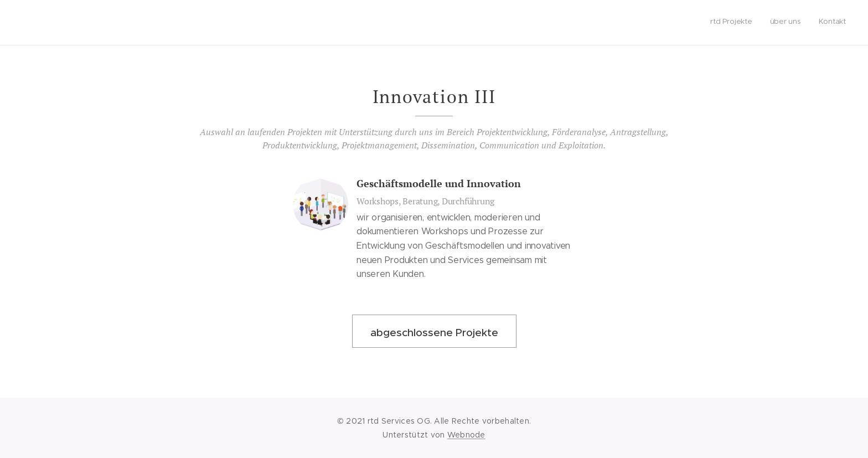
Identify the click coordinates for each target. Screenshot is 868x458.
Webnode (466, 435)
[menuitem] (813, 23)
